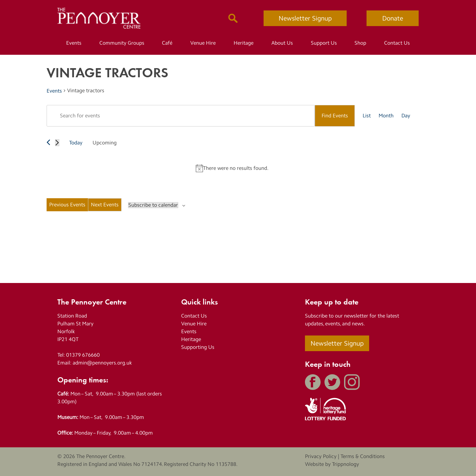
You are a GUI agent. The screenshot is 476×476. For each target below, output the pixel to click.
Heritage (244, 43)
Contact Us (397, 43)
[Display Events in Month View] (386, 116)
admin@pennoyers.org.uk (102, 363)
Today (76, 143)
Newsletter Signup (305, 18)
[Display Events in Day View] (406, 116)
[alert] (232, 168)
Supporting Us (198, 347)
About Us (282, 43)
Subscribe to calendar (153, 205)
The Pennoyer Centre (100, 456)
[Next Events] (57, 143)
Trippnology (346, 464)
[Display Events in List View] (367, 116)
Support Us (324, 43)
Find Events (335, 116)
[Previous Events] (48, 142)
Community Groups (122, 43)
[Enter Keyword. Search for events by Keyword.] (181, 116)
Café (167, 43)
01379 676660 (83, 355)
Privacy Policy (321, 456)
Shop (360, 43)
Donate (393, 18)
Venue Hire (203, 43)
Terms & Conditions (363, 456)
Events (74, 43)
